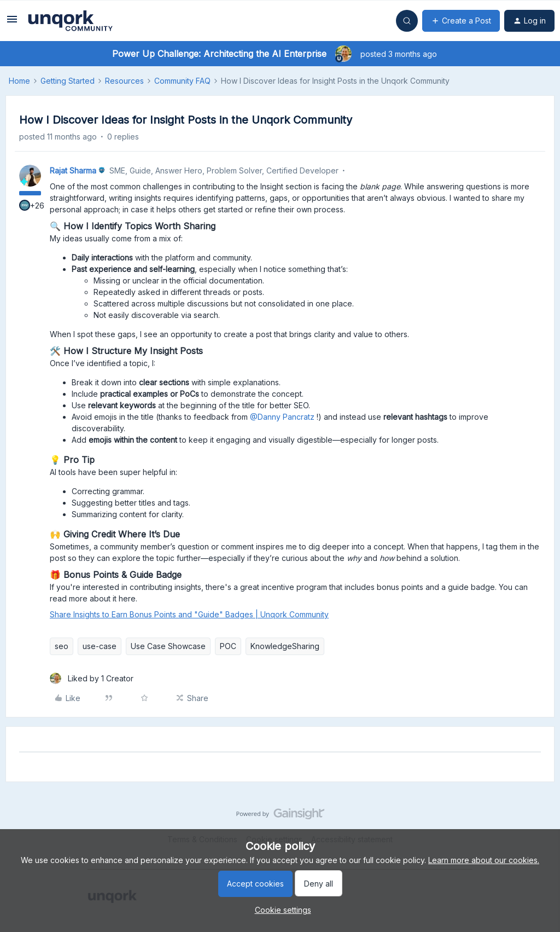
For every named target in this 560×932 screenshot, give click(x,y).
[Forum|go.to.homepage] (70, 21)
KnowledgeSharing (285, 646)
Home (19, 81)
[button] (12, 23)
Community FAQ (182, 81)
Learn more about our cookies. (484, 860)
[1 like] (92, 678)
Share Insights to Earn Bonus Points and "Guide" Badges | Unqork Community (189, 614)
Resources (124, 81)
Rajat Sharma (73, 170)
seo (62, 646)
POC (228, 646)
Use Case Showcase (168, 646)
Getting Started (68, 81)
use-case (100, 646)
